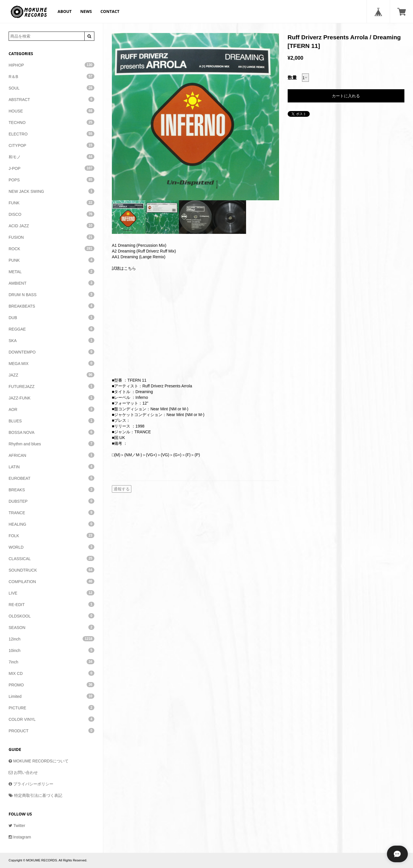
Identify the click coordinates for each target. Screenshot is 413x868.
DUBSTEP (51, 501)
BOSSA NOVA (51, 432)
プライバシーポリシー (31, 784)
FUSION (51, 237)
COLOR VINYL (51, 719)
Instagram (20, 837)
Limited (51, 696)
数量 (292, 78)
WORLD (51, 547)
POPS (51, 180)
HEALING (51, 524)
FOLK (51, 535)
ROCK (51, 248)
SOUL (51, 88)
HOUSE (51, 111)
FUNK (51, 203)
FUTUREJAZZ (51, 386)
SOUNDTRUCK (51, 570)
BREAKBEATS (51, 306)
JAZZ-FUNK (51, 398)
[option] (195, 117)
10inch (51, 650)
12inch (51, 639)
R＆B (51, 76)
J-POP (51, 168)
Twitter (17, 826)
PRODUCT (51, 731)
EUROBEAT (51, 478)
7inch (51, 662)
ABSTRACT (51, 99)
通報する (122, 489)
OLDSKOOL (51, 616)
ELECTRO (51, 134)
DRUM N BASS (51, 294)
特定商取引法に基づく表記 (35, 795)
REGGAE (51, 329)
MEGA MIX (51, 363)
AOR (51, 409)
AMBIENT (51, 283)
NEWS (86, 11)
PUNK (51, 260)
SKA (51, 340)
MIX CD (51, 673)
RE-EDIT (51, 604)
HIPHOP (51, 65)
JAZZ (51, 375)
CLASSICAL (51, 558)
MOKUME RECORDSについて (39, 761)
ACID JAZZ (51, 226)
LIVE (51, 593)
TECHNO (51, 122)
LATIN (51, 467)
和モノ (51, 157)
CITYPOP (51, 145)
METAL (51, 271)
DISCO (51, 214)
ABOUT (65, 11)
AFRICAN (51, 455)
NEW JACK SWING (51, 191)
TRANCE (51, 512)
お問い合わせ (23, 772)
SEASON (51, 627)
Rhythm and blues (51, 444)
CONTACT (110, 11)
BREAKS (51, 490)
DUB (51, 317)
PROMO (51, 685)
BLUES (51, 421)
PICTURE (51, 708)
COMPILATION (51, 581)
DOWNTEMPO (51, 352)
